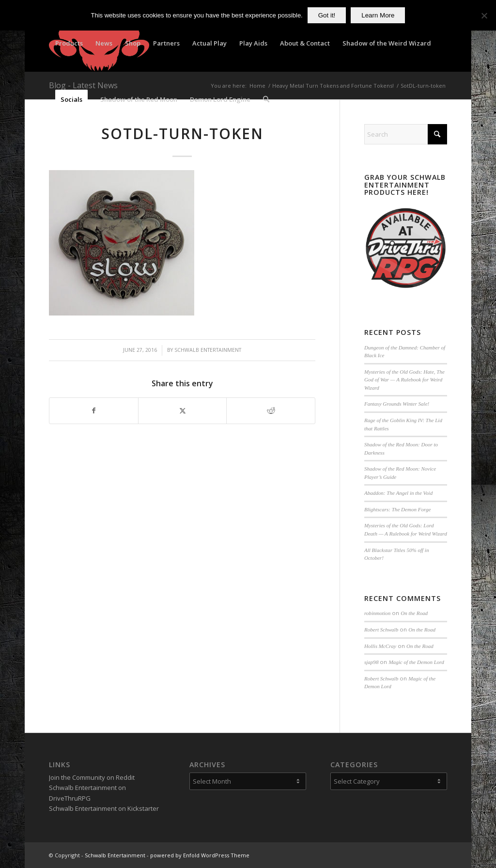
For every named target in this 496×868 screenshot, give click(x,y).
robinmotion (377, 613)
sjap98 (371, 662)
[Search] (266, 99)
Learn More (378, 15)
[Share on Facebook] (94, 410)
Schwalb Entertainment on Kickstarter (104, 808)
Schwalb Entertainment (208, 350)
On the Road (414, 613)
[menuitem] (69, 43)
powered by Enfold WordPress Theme (200, 855)
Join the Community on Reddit (92, 777)
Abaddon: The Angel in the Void (398, 493)
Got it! (327, 15)
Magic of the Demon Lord (416, 662)
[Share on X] (183, 410)
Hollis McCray (380, 646)
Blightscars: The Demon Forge (397, 509)
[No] (484, 16)
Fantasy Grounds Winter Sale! (397, 404)
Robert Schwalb (381, 630)
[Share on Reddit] (271, 410)
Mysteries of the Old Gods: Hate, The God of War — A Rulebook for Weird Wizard (404, 380)
